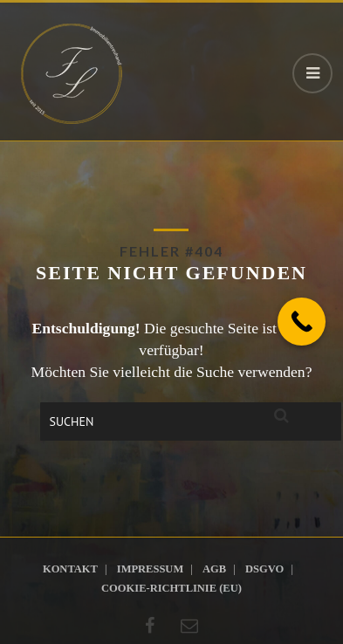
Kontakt (70, 569)
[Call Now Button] (302, 322)
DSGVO (264, 569)
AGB (214, 569)
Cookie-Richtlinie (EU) (171, 588)
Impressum (150, 569)
